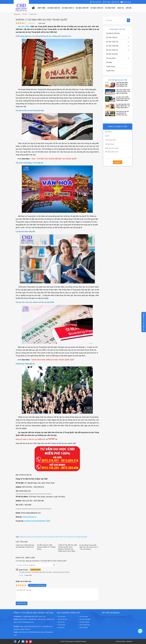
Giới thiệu (42, 8)
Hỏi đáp (109, 62)
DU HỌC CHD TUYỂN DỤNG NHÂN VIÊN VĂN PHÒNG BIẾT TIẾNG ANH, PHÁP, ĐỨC (123, 99)
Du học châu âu (54, 8)
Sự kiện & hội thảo (113, 33)
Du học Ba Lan (63, 619)
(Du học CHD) (24, 26)
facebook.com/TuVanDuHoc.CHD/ (37, 521)
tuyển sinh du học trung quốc (64, 537)
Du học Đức (62, 617)
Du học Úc (61, 627)
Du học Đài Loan (85, 625)
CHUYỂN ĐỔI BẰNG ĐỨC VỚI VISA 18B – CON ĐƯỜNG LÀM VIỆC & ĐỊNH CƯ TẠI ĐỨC (122, 85)
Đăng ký (118, 162)
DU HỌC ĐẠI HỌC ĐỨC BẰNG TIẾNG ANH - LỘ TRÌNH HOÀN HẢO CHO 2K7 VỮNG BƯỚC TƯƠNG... (123, 106)
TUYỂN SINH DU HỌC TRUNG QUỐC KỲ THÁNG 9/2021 (46, 547)
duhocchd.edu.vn (30, 517)
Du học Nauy (84, 627)
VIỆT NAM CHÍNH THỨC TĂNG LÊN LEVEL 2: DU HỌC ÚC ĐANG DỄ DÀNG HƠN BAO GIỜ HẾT (123, 92)
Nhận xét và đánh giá (23, 581)
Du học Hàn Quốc (85, 619)
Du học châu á (68, 8)
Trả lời (21, 575)
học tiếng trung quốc (81, 537)
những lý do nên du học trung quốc (31, 537)
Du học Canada (85, 622)
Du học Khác (111, 58)
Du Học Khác (110, 8)
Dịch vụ (121, 8)
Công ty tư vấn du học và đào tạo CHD (113, 617)
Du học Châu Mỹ (112, 46)
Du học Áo (61, 622)
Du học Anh (62, 625)
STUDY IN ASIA (112, 54)
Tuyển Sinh (110, 71)
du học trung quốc (48, 537)
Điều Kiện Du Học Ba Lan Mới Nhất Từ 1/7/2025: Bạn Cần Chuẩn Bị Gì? (122, 113)
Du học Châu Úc (112, 50)
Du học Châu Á (112, 37)
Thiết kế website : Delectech (124, 641)
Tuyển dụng (111, 67)
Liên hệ (128, 8)
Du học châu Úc (97, 8)
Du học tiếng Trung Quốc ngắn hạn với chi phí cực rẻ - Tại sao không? (89, 547)
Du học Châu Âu (112, 42)
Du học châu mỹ (82, 8)
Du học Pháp (84, 617)
